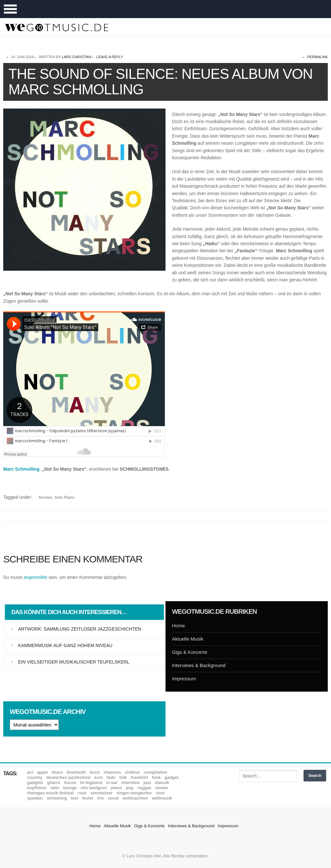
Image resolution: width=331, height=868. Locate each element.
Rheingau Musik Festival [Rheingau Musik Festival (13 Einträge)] (51, 793)
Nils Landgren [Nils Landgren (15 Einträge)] (94, 788)
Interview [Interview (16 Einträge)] (131, 783)
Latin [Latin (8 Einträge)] (55, 788)
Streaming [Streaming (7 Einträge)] (57, 798)
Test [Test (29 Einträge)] (75, 798)
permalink (317, 57)
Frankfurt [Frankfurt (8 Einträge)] (139, 777)
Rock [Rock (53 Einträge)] (82, 793)
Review (45, 497)
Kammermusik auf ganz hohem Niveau (65, 645)
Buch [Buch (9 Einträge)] (95, 772)
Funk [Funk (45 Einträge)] (156, 777)
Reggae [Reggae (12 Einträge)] (144, 788)
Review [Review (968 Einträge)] (162, 788)
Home (178, 626)
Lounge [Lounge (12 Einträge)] (70, 788)
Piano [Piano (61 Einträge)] (117, 788)
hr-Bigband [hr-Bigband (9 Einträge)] (91, 783)
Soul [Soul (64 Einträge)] (160, 793)
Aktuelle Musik (188, 639)
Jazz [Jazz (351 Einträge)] (147, 783)
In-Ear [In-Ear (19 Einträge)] (112, 783)
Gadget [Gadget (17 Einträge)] (171, 777)
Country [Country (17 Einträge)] (35, 777)
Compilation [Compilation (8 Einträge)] (155, 772)
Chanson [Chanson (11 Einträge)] (112, 772)
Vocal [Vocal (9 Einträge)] (113, 798)
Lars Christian (76, 57)
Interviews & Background (199, 665)
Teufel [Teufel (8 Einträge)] (88, 798)
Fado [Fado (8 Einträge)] (111, 777)
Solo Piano (65, 497)
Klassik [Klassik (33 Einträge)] (162, 783)
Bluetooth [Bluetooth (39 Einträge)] (76, 772)
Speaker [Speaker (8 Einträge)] (35, 798)
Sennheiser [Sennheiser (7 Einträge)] (102, 793)
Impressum (184, 679)
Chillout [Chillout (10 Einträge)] (132, 772)
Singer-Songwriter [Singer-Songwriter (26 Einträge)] (134, 793)
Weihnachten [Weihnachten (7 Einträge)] (135, 798)
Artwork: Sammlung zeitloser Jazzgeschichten (80, 629)
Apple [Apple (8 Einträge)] (42, 772)
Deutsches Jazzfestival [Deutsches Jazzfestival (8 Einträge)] (68, 777)
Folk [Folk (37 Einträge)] (123, 777)
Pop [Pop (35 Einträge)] (130, 788)
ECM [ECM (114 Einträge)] (99, 777)
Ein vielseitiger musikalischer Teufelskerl (74, 662)
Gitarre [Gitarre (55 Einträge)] (53, 783)
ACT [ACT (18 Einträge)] (30, 772)
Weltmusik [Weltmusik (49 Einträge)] (162, 798)
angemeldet (35, 577)
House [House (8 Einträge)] (70, 783)
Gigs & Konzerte (190, 652)
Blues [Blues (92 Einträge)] (57, 772)
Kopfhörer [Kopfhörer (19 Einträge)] (37, 788)
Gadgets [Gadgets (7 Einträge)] (35, 783)
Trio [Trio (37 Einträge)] (101, 798)
